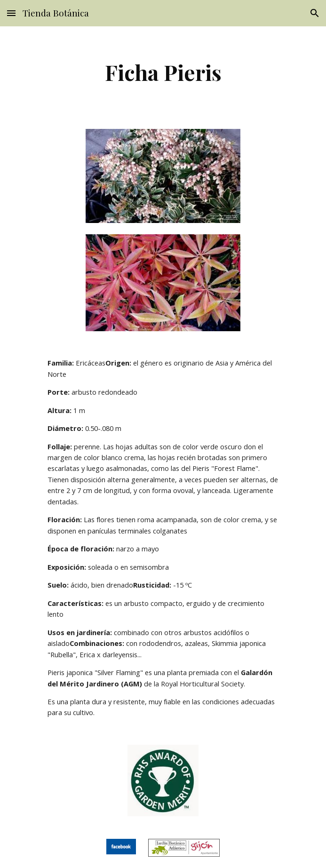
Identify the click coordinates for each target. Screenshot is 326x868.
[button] (11, 13)
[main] (163, 72)
